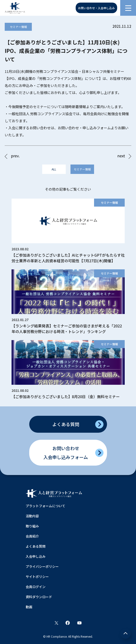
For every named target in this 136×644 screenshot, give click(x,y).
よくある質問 (66, 424)
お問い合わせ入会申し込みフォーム (66, 453)
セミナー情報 (18, 27)
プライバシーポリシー (42, 566)
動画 (29, 607)
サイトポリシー (37, 577)
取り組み (32, 526)
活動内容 (32, 516)
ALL (54, 169)
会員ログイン (36, 587)
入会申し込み (36, 556)
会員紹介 (32, 536)
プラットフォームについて (45, 506)
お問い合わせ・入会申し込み (96, 8)
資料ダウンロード (39, 597)
